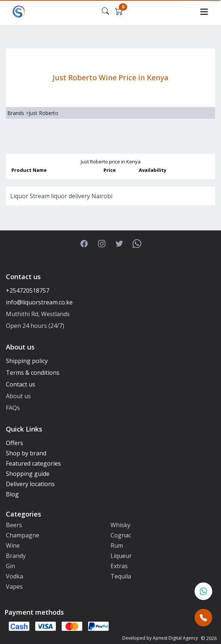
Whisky (120, 525)
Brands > (18, 113)
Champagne (23, 535)
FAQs (13, 408)
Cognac (121, 535)
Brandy (16, 556)
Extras (119, 566)
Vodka (15, 576)
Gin (10, 566)
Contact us (21, 384)
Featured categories (33, 463)
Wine (13, 545)
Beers (14, 525)
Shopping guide (28, 474)
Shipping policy (27, 361)
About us (18, 396)
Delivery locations (30, 484)
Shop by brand (26, 453)
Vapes (14, 586)
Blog (12, 494)
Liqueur (121, 556)
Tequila (121, 576)
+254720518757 (28, 290)
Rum (117, 545)
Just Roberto (44, 113)
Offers (15, 443)
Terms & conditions (33, 373)
